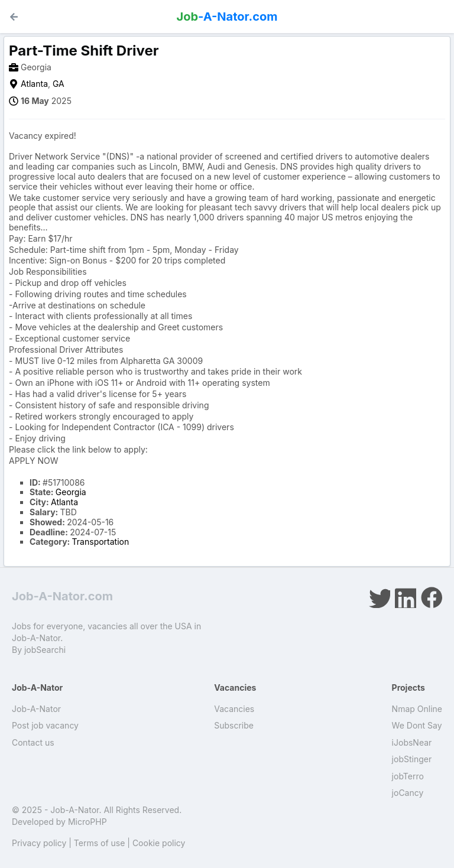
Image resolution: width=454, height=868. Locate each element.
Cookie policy (159, 843)
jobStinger (412, 759)
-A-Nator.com (227, 17)
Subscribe (234, 725)
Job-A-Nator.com (62, 596)
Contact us (33, 742)
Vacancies (234, 709)
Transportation (101, 542)
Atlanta (34, 84)
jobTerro (408, 776)
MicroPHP (87, 822)
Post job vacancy (45, 725)
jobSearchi (45, 650)
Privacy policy (39, 843)
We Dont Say (417, 725)
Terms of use (100, 843)
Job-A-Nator (36, 709)
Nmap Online (417, 709)
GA (59, 84)
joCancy (408, 793)
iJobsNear (412, 742)
